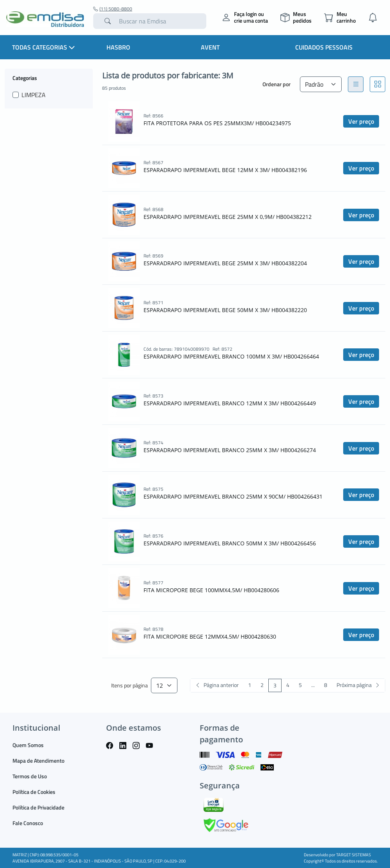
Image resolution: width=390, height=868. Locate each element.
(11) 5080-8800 (113, 9)
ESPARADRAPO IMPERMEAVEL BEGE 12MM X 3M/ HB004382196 (225, 170)
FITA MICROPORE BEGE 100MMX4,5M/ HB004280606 (211, 590)
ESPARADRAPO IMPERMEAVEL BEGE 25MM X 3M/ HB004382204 (225, 263)
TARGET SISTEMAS (354, 855)
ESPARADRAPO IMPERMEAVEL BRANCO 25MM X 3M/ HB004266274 (230, 450)
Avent (210, 47)
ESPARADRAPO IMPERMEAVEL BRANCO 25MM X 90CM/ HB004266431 (233, 496)
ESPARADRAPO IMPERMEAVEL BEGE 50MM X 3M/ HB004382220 (225, 310)
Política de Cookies (34, 792)
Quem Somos (28, 745)
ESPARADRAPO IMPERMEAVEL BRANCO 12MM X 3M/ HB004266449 (230, 403)
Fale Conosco (28, 823)
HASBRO (118, 47)
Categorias (25, 78)
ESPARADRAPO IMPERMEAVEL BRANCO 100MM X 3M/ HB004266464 (231, 356)
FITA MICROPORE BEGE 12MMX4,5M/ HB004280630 (210, 636)
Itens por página (129, 686)
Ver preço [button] (361, 121)
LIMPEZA (34, 95)
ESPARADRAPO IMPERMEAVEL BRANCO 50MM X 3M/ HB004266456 (230, 543)
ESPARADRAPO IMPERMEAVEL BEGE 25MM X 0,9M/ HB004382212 (228, 217)
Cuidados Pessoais (324, 47)
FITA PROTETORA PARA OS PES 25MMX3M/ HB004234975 (217, 123)
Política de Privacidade (38, 807)
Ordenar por (277, 84)
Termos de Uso (30, 776)
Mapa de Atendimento (38, 761)
